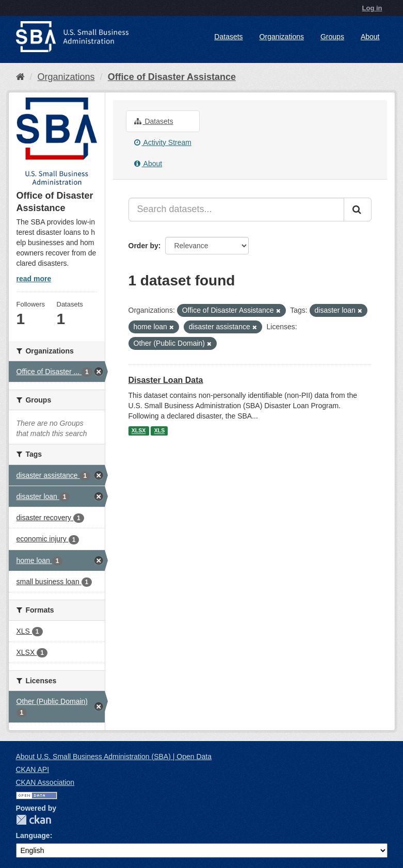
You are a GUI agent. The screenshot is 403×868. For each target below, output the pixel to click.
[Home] (20, 77)
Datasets (228, 37)
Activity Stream (163, 142)
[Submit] (358, 210)
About (370, 37)
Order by (143, 246)
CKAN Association (45, 782)
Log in (372, 8)
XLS (159, 431)
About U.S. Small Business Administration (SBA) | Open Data (114, 757)
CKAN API (33, 769)
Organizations (282, 37)
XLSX (139, 431)
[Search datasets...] (236, 210)
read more (34, 279)
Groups (332, 37)
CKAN (34, 820)
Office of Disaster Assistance (172, 77)
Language (33, 835)
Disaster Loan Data (166, 380)
